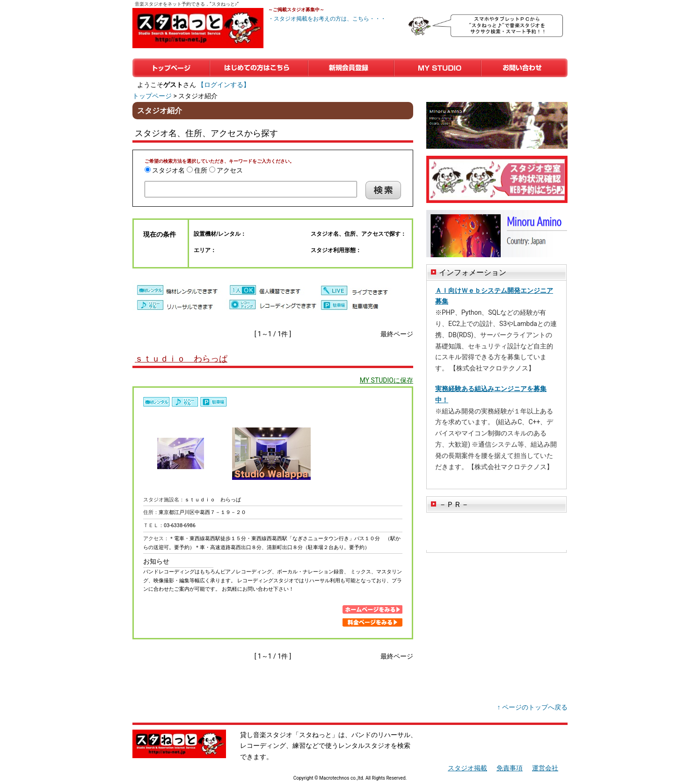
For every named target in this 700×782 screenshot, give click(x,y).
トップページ (171, 68)
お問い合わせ (524, 68)
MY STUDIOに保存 (386, 380)
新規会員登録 (351, 68)
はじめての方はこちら (259, 68)
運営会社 (545, 768)
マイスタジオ (437, 68)
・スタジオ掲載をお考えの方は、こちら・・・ (327, 19)
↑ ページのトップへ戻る (532, 707)
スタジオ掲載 (467, 768)
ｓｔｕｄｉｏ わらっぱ (181, 358)
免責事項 (510, 768)
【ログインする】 (224, 85)
